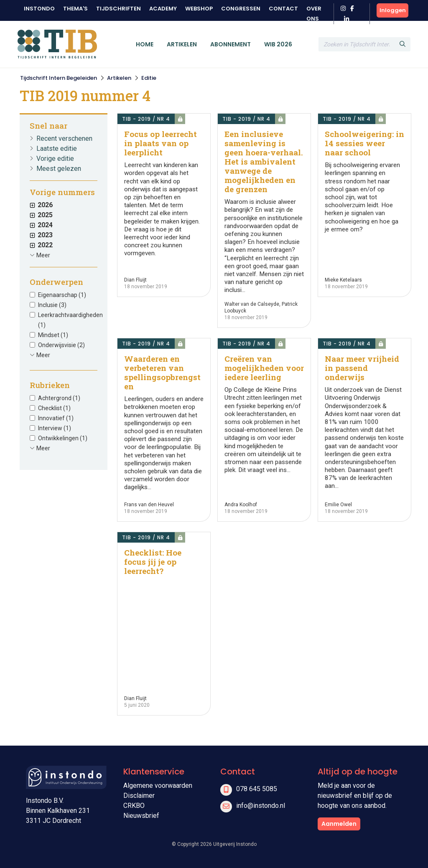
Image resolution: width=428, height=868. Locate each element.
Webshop (199, 9)
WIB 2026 (278, 44)
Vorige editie (55, 159)
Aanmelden (339, 824)
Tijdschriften (118, 9)
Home (145, 44)
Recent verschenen (64, 138)
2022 (41, 245)
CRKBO (134, 806)
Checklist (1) (54, 408)
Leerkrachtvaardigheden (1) (70, 320)
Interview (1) (55, 428)
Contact (283, 9)
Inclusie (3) (52, 305)
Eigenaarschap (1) (62, 295)
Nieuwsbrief (141, 816)
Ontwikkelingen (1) (63, 438)
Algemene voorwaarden (158, 786)
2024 (41, 225)
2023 (41, 235)
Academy (163, 9)
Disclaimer (139, 796)
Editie (149, 78)
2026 (41, 205)
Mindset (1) (53, 335)
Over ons (314, 14)
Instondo (39, 9)
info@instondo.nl (261, 806)
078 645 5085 (257, 789)
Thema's (75, 9)
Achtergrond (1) (59, 398)
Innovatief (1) (56, 418)
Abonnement (231, 44)
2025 (41, 215)
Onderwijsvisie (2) (61, 345)
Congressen (241, 9)
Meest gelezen (59, 169)
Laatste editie (57, 148)
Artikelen (182, 44)
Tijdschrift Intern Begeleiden (59, 78)
